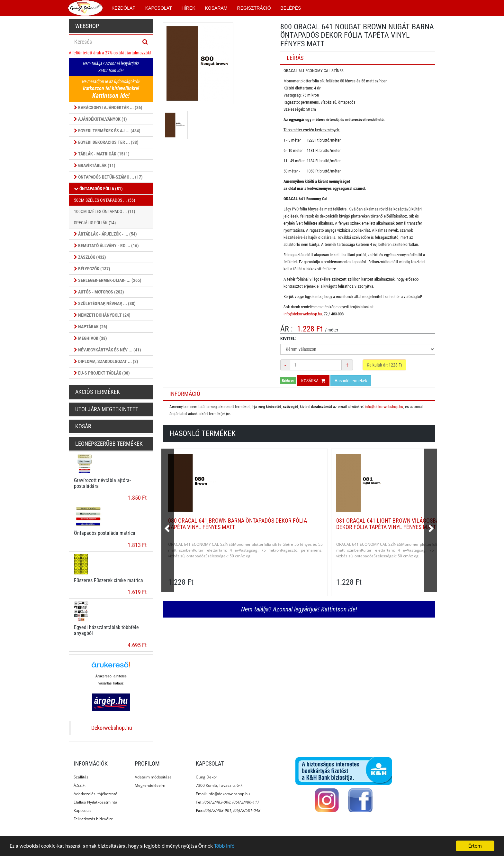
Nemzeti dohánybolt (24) (102, 315)
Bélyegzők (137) (92, 269)
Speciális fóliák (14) (95, 223)
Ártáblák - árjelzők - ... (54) (105, 234)
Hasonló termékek (351, 381)
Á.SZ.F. (80, 785)
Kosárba (313, 381)
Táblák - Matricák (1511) (102, 154)
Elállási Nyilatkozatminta (95, 802)
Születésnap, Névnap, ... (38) (105, 303)
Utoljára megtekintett (107, 409)
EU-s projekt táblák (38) (102, 373)
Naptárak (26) (91, 327)
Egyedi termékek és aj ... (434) (107, 131)
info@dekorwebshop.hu (303, 314)
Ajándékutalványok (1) (100, 119)
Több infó (224, 847)
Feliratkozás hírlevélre (93, 819)
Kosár (83, 426)
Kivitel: (288, 339)
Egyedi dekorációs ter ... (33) (106, 142)
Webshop (87, 26)
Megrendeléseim (150, 785)
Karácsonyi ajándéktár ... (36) (108, 107)
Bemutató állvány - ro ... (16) (106, 246)
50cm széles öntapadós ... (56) (104, 200)
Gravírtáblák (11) (95, 165)
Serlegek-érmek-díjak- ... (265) (108, 280)
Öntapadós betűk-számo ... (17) (108, 177)
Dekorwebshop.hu (112, 728)
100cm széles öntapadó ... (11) (104, 211)
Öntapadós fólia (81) (98, 189)
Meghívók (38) (90, 338)
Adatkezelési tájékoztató (95, 794)
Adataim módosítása (153, 777)
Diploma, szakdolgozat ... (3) (106, 361)
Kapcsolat (82, 810)
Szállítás (81, 777)
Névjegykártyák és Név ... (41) (108, 350)
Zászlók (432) (90, 257)
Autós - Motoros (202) (99, 292)
